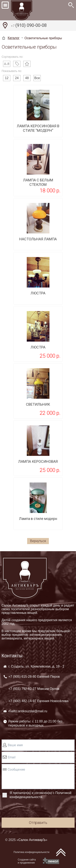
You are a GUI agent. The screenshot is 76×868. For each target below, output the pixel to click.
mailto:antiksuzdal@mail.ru (28, 711)
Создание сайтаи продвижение (27, 861)
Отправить (38, 823)
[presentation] (32, 809)
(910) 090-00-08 (29, 26)
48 (27, 78)
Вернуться (38, 541)
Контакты (12, 656)
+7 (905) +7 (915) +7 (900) (39, 689)
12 (7, 78)
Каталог (14, 38)
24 (17, 78)
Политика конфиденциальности (32, 852)
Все (37, 78)
